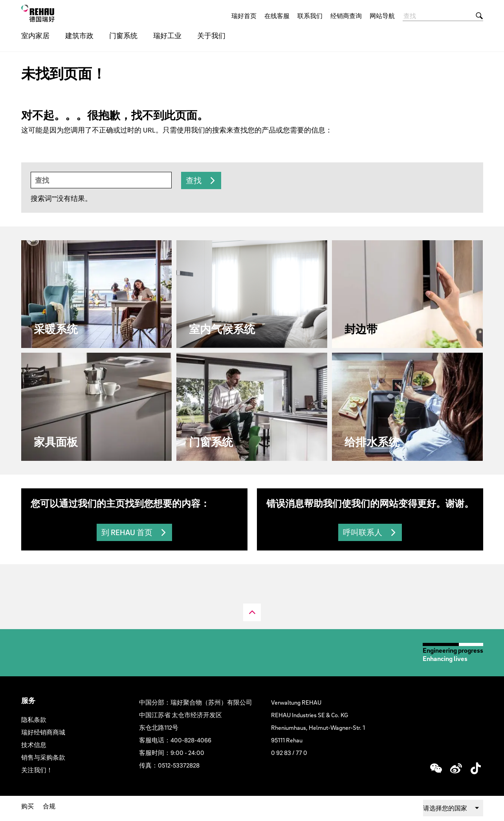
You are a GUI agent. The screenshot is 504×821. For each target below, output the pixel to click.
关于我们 (211, 36)
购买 (27, 806)
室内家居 (35, 36)
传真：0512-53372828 (169, 765)
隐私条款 (34, 720)
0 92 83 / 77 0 (289, 753)
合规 (49, 806)
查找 (194, 180)
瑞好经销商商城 (43, 732)
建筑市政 (79, 36)
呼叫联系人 (363, 532)
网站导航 (382, 16)
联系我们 (310, 16)
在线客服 (277, 16)
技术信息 (34, 745)
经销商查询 (346, 16)
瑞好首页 (244, 16)
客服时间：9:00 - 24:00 (172, 753)
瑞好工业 (167, 36)
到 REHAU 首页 (127, 532)
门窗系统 (123, 36)
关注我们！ (37, 770)
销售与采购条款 (43, 757)
